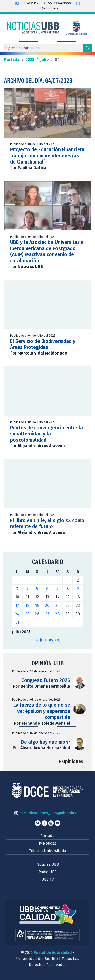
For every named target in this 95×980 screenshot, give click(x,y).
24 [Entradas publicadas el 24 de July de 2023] (17, 614)
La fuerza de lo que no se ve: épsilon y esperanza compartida (42, 711)
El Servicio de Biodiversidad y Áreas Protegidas (43, 344)
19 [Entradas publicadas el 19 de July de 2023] (37, 605)
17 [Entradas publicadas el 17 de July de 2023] (17, 605)
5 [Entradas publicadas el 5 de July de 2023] (37, 589)
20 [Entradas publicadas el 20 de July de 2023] (47, 605)
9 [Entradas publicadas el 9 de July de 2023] (78, 589)
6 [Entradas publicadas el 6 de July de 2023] (47, 589)
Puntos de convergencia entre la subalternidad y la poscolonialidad (46, 434)
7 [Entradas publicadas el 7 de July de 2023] (58, 589)
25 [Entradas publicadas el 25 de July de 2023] (27, 614)
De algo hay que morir (46, 742)
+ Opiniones (71, 762)
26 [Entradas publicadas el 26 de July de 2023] (37, 614)
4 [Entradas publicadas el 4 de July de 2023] (27, 589)
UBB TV (48, 879)
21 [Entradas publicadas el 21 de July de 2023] (57, 605)
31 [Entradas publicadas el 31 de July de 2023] (17, 622)
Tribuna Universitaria (48, 851)
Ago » (54, 640)
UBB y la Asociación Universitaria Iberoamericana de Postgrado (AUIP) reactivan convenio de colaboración (47, 251)
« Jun (41, 640)
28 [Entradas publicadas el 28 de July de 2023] (57, 614)
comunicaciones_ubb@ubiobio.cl (46, 813)
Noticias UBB (48, 864)
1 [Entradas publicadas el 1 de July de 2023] (68, 580)
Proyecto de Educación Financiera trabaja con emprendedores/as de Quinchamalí (47, 156)
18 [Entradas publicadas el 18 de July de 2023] (27, 605)
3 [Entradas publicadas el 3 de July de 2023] (17, 589)
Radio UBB (48, 872)
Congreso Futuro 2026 (46, 680)
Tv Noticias (48, 843)
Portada (48, 836)
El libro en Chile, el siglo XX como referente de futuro (47, 523)
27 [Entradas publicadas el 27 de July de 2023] (47, 614)
